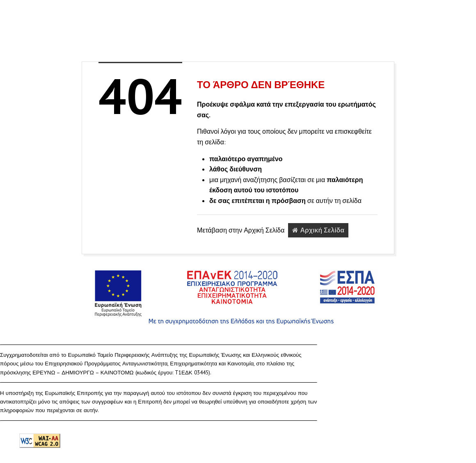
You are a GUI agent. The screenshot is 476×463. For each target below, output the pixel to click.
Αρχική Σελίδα (318, 230)
